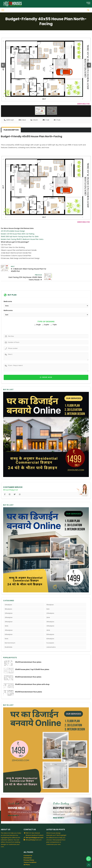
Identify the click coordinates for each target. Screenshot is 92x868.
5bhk (7, 630)
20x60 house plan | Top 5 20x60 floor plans (32, 661)
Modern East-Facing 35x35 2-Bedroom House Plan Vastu (22, 239)
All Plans (27, 856)
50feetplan (9, 626)
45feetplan (9, 622)
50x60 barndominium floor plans (28, 668)
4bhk (48, 622)
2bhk (48, 609)
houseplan (50, 634)
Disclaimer (28, 849)
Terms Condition (30, 854)
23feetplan (50, 605)
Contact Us (28, 847)
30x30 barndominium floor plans (28, 654)
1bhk (48, 600)
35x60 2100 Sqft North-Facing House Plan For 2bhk (20, 237)
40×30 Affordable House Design (13, 231)
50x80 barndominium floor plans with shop (32, 676)
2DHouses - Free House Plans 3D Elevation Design (32, 865)
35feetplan (50, 613)
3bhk (7, 617)
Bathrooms (8, 302)
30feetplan (9, 613)
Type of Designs (46, 313)
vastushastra (51, 639)
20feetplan (9, 605)
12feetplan (8, 596)
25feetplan (9, 609)
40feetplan (50, 617)
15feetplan (50, 596)
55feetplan (50, 626)
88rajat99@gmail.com (35, 829)
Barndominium (10, 634)
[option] (46, 69)
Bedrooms (8, 293)
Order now (46, 369)
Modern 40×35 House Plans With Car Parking (18, 234)
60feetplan (50, 630)
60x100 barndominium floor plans (29, 683)
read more (14, 807)
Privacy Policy (29, 852)
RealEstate (9, 639)
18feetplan (8, 600)
